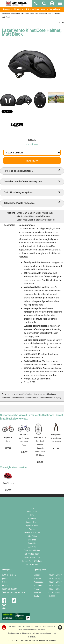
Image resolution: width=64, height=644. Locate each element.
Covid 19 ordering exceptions (32, 192)
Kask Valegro (8, 483)
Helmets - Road (28, 14)
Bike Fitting (32, 536)
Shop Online (32, 512)
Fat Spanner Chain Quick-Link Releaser (56, 438)
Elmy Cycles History (32, 550)
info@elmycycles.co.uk (16, 592)
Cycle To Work (32, 526)
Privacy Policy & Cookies (32, 561)
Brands (32, 529)
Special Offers (32, 522)
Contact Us (32, 543)
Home (32, 508)
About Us (32, 547)
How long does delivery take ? (32, 171)
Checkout (32, 519)
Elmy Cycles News (32, 564)
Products (5, 14)
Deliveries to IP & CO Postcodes (32, 203)
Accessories (15, 14)
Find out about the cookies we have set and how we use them (32, 640)
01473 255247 (11, 589)
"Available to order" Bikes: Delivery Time (32, 181)
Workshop (32, 540)
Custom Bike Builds (32, 533)
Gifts (32, 515)
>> (63, 22)
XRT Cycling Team (32, 554)
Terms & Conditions (32, 557)
